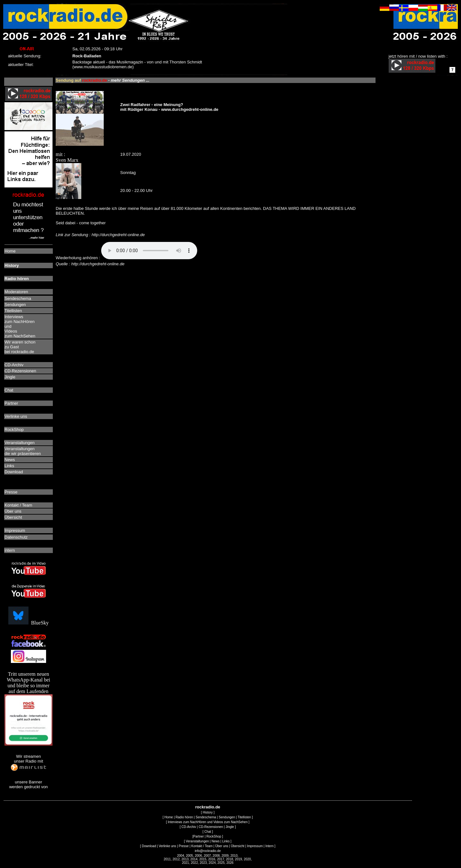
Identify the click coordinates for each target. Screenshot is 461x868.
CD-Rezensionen (211, 827)
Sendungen (227, 817)
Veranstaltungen (197, 841)
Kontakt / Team (202, 846)
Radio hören (184, 817)
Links (226, 841)
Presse (184, 846)
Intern (270, 846)
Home (169, 817)
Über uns (222, 846)
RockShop (214, 836)
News (216, 841)
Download (149, 846)
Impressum (255, 846)
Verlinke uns (167, 846)
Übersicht (238, 846)
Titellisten (244, 817)
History (208, 812)
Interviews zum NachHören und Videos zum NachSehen (208, 822)
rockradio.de (208, 807)
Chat (208, 832)
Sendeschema (206, 817)
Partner (199, 836)
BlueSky (28, 623)
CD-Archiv (189, 827)
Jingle (230, 827)
